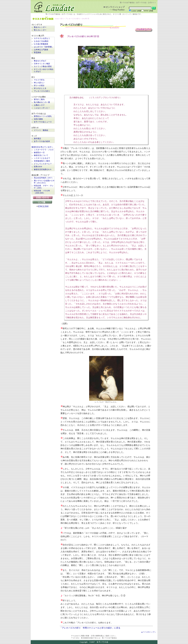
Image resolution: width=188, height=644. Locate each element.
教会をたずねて (40, 61)
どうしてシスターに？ (43, 164)
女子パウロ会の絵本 (42, 141)
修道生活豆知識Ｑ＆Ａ (43, 170)
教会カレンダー (40, 27)
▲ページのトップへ (149, 632)
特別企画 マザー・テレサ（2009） (44, 187)
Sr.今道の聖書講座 (41, 44)
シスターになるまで (42, 158)
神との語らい (39, 83)
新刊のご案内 (39, 100)
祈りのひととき (40, 88)
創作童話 (37, 139)
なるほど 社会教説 (41, 41)
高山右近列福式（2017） (44, 178)
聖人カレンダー (40, 30)
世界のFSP (38, 167)
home (57, 19)
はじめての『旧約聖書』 (44, 47)
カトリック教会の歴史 (43, 67)
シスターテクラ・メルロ (44, 150)
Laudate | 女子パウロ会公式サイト (53, 7)
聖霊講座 (37, 53)
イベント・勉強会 (41, 130)
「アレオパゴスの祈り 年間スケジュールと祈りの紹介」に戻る (90, 628)
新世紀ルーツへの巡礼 (43, 116)
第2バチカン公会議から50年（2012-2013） (44, 182)
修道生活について (41, 155)
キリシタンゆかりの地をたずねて (44, 70)
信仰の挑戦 (38, 119)
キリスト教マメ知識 (43, 19)
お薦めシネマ (39, 105)
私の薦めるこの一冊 (42, 102)
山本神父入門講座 (41, 50)
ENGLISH (43, 206)
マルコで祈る (39, 80)
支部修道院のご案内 (42, 161)
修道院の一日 (39, 153)
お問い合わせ (43, 198)
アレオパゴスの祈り (42, 91)
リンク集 (43, 202)
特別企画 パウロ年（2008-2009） (42, 192)
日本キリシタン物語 (42, 64)
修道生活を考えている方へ (42, 147)
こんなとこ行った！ (42, 108)
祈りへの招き (39, 86)
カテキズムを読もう (42, 38)
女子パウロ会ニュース (43, 122)
